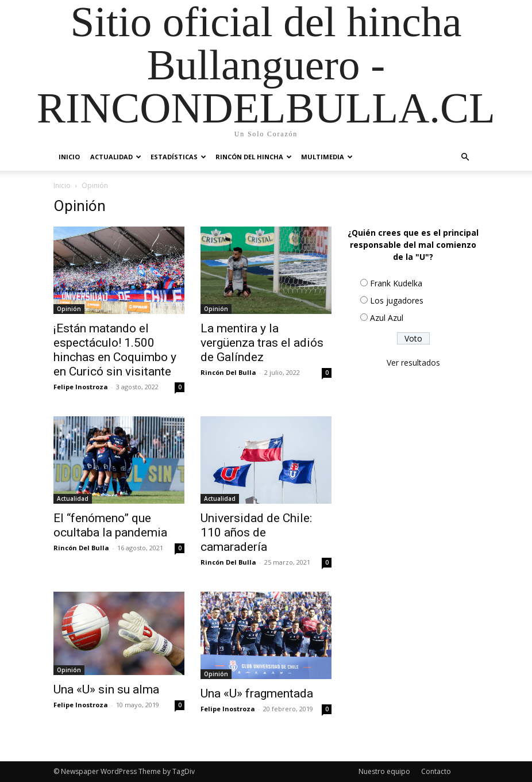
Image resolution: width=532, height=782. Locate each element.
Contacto (436, 771)
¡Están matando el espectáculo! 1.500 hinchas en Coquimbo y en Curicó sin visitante (115, 350)
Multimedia (327, 157)
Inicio (69, 157)
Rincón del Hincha (254, 157)
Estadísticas (178, 157)
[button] (465, 157)
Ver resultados (413, 363)
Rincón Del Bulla (228, 372)
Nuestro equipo (384, 771)
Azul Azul (387, 318)
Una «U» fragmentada (257, 693)
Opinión (69, 309)
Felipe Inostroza (81, 387)
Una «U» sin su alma (106, 689)
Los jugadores (397, 300)
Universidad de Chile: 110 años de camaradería (256, 532)
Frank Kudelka (396, 283)
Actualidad (116, 157)
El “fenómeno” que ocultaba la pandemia (110, 525)
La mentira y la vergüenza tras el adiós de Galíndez (262, 343)
